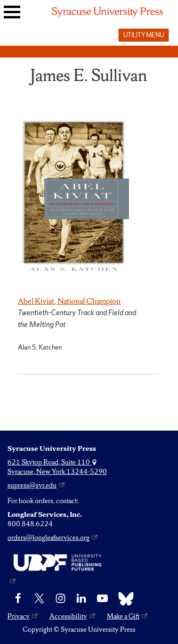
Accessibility (68, 616)
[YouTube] (102, 599)
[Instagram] (61, 599)
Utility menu (144, 35)
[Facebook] (18, 599)
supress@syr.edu (32, 485)
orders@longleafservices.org (49, 538)
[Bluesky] (124, 599)
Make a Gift (123, 616)
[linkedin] (81, 599)
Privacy (19, 616)
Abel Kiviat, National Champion (69, 301)
